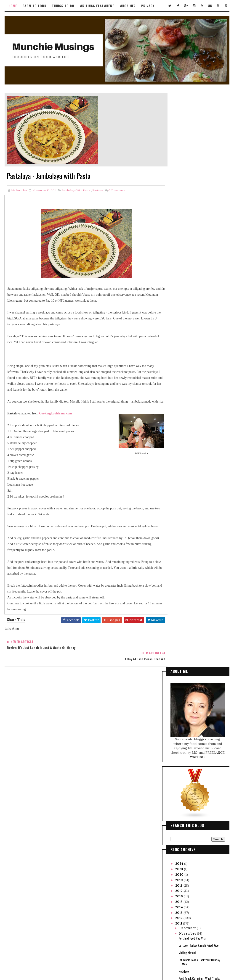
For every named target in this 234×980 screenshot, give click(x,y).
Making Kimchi (187, 379)
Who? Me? (128, 6)
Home (13, 6)
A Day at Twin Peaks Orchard (195, 442)
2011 (179, 350)
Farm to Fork (35, 6)
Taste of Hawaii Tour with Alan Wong (200, 464)
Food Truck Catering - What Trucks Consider (199, 407)
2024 (180, 290)
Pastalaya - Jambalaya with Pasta (198, 435)
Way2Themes (107, 956)
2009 (180, 537)
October (186, 477)
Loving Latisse (187, 457)
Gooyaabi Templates (147, 956)
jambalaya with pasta (76, 191)
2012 (179, 345)
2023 (180, 296)
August (185, 488)
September (189, 483)
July (183, 493)
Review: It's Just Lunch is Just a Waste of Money (201, 426)
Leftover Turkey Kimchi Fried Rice (198, 372)
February (187, 521)
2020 (180, 301)
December (188, 355)
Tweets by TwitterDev (102, 702)
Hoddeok (184, 398)
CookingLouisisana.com (56, 420)
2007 (180, 548)
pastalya (98, 191)
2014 (179, 334)
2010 (180, 532)
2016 (179, 323)
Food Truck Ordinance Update (196, 471)
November (188, 360)
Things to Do (63, 6)
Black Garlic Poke (189, 450)
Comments (117, 191)
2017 (179, 318)
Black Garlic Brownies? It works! (198, 417)
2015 (179, 329)
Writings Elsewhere (97, 6)
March (185, 515)
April (184, 510)
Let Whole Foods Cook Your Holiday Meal (199, 389)
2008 (180, 543)
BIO (195, 179)
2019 (179, 307)
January (186, 526)
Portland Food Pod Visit (193, 365)
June (183, 499)
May (183, 504)
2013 (179, 340)
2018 (179, 312)
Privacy (148, 6)
